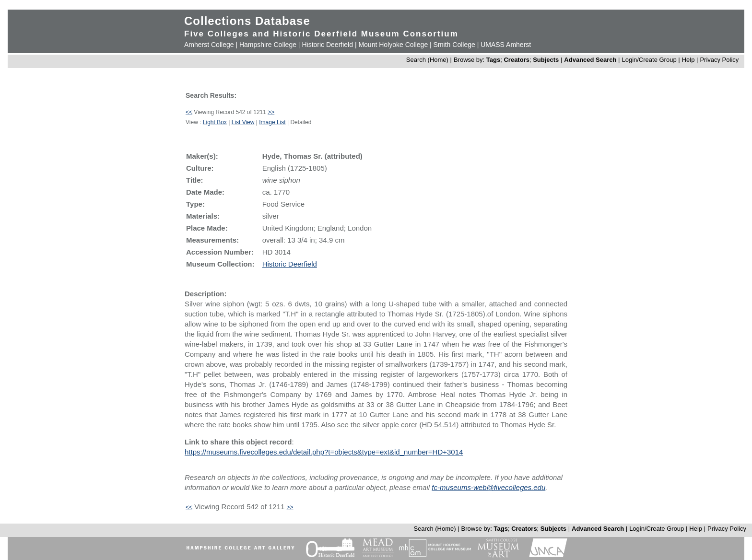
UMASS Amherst (506, 45)
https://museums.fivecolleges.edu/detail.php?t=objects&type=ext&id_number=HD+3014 (324, 452)
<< (189, 112)
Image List (272, 122)
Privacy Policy (719, 60)
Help (688, 60)
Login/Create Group (650, 60)
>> (271, 112)
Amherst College (209, 45)
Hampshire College (268, 45)
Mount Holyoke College (393, 45)
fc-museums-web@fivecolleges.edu (488, 487)
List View (243, 122)
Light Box (215, 122)
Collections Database (247, 21)
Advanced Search (590, 60)
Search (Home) (427, 60)
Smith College (454, 45)
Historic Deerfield (327, 45)
